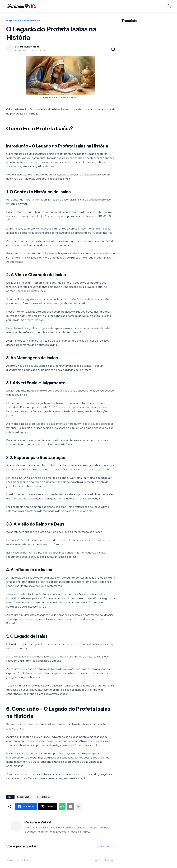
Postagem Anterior (19, 860)
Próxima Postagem (102, 860)
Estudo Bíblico (32, 21)
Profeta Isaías (43, 797)
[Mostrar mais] (79, 807)
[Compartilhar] (112, 49)
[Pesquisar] (167, 6)
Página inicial (13, 21)
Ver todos (106, 846)
